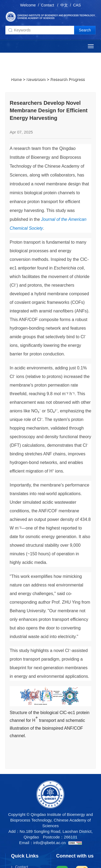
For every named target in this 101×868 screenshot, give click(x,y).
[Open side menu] (91, 46)
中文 (64, 5)
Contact (48, 5)
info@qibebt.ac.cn (50, 843)
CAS (77, 5)
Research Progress (67, 79)
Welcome (28, 5)
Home (16, 79)
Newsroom (36, 79)
